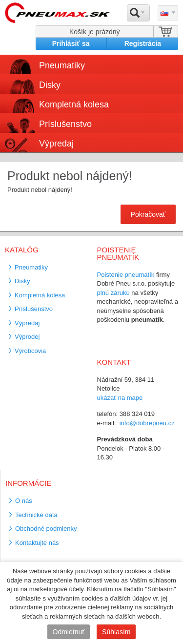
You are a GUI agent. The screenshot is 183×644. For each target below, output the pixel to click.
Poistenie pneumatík (126, 275)
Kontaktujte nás (37, 543)
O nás (24, 501)
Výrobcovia (30, 351)
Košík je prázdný (95, 32)
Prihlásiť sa (71, 43)
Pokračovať (148, 214)
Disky (50, 85)
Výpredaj (56, 144)
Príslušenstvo (65, 124)
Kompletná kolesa (74, 104)
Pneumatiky (62, 65)
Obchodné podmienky (46, 529)
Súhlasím (116, 632)
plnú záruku (113, 293)
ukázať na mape (120, 398)
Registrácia (143, 43)
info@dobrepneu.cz (147, 423)
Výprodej (27, 337)
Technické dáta (36, 515)
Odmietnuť (69, 632)
